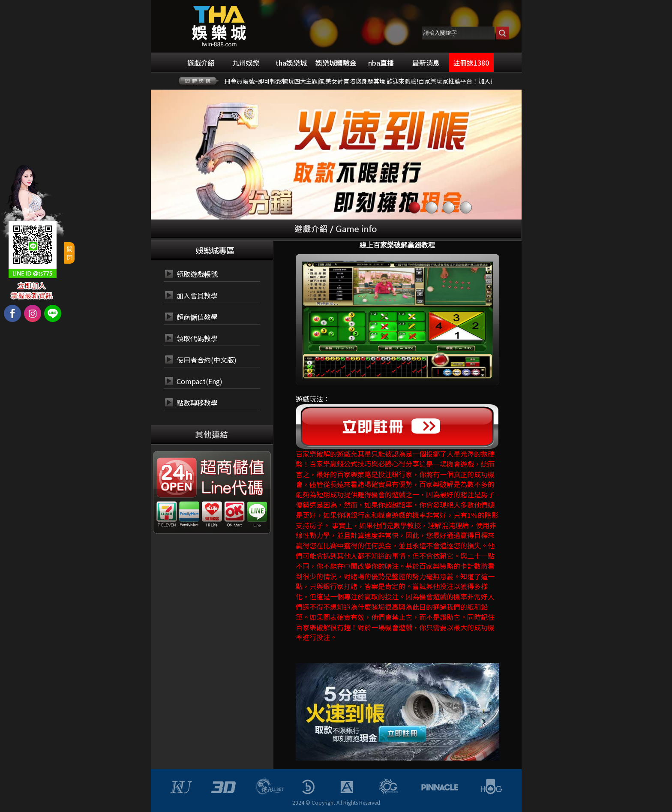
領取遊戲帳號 (197, 274)
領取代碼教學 (197, 338)
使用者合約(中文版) (207, 360)
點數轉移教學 (197, 403)
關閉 (69, 253)
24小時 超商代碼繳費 (231, 468)
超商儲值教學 (197, 317)
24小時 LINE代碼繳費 (231, 488)
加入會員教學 (197, 295)
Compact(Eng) (199, 381)
